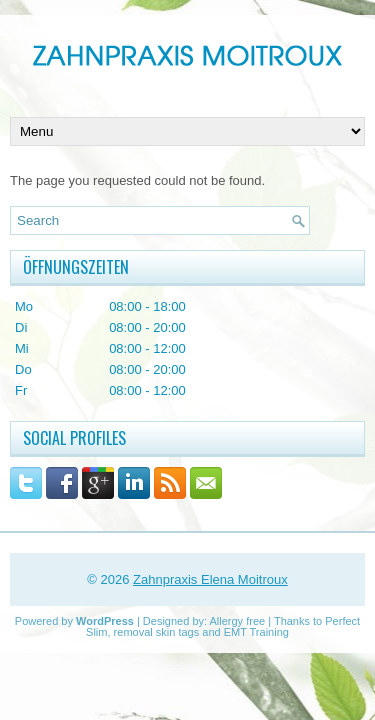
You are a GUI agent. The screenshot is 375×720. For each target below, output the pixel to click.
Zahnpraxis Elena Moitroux (210, 579)
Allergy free (238, 621)
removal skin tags (157, 632)
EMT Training (256, 632)
